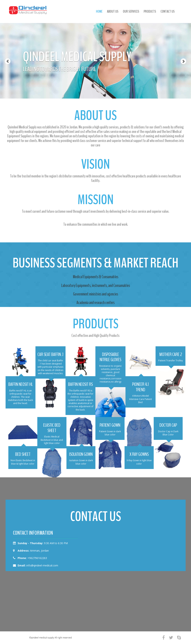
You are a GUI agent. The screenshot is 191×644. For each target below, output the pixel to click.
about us (113, 11)
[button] (5, 49)
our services (131, 11)
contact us (168, 11)
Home (99, 11)
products (150, 11)
